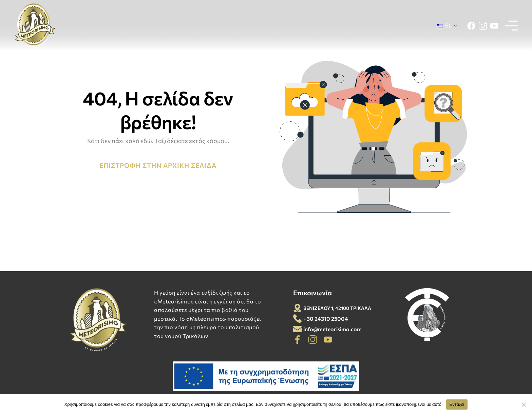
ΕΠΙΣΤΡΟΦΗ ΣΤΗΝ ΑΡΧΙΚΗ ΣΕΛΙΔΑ (158, 165)
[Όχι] (524, 404)
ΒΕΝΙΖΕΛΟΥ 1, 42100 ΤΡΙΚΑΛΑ (337, 308)
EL (444, 25)
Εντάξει (457, 404)
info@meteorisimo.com (332, 329)
